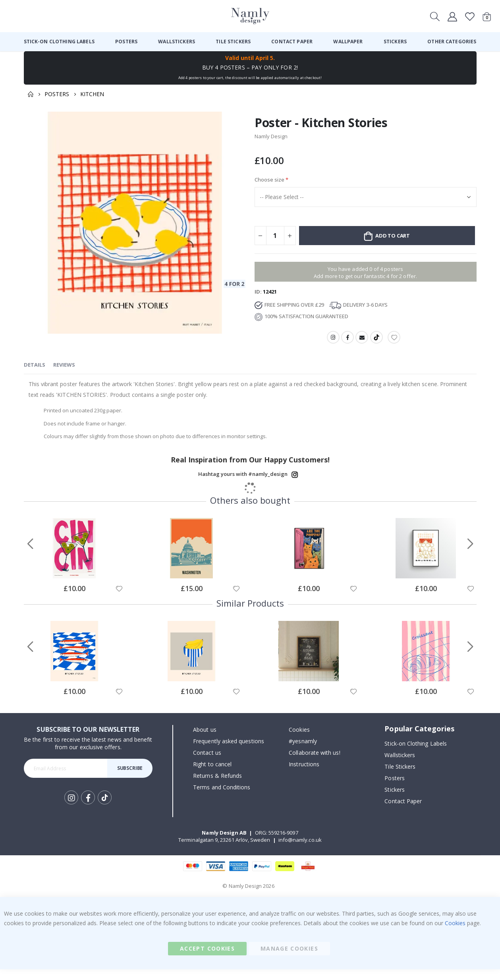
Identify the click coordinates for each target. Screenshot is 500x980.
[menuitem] (59, 42)
